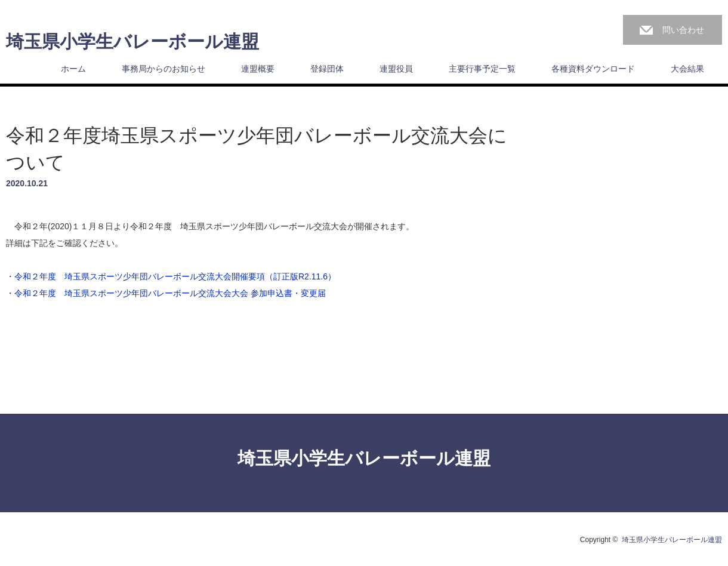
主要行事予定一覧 (482, 69)
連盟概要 (258, 69)
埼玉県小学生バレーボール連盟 (132, 42)
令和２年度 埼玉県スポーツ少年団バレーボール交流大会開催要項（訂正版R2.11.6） (175, 276)
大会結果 (687, 69)
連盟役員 (396, 69)
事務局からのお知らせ (164, 69)
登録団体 (327, 69)
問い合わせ (683, 30)
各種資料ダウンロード (593, 69)
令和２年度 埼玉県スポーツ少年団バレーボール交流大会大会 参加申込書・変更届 (170, 293)
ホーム (73, 69)
